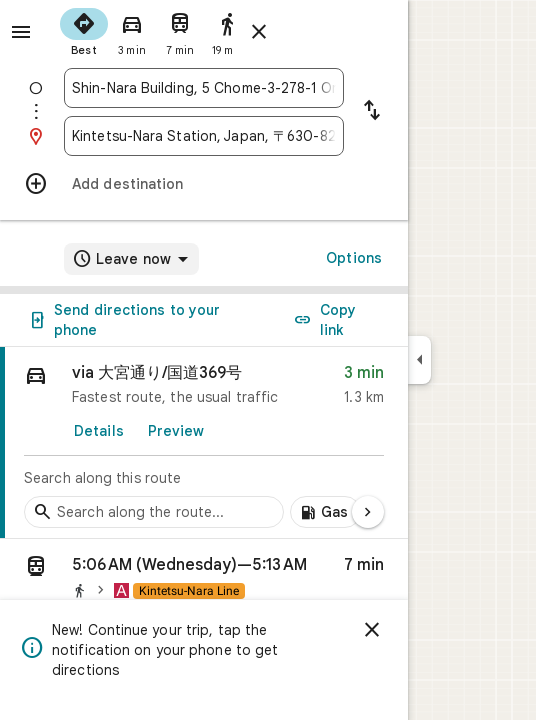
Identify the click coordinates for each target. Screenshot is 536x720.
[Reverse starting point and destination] (372, 112)
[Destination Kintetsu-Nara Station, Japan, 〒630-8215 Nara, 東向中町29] (204, 136)
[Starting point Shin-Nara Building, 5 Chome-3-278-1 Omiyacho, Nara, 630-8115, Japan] (204, 88)
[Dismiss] (372, 630)
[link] (204, 443)
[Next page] (368, 512)
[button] (204, 581)
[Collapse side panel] (419, 360)
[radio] (84, 30)
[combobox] (204, 88)
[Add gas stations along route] (325, 512)
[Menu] (21, 32)
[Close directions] (259, 32)
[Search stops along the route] (154, 512)
